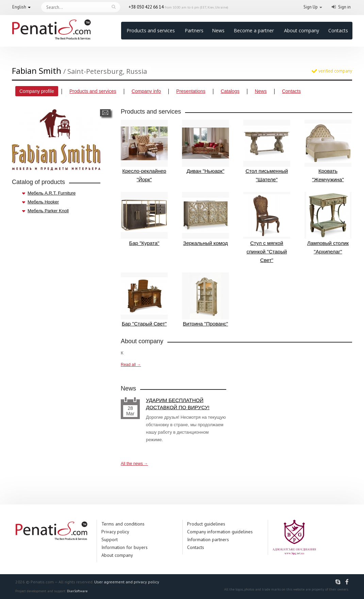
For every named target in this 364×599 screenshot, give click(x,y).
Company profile (37, 91)
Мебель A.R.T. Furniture (52, 193)
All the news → (134, 464)
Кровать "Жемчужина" (328, 151)
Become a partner (254, 30)
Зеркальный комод (205, 219)
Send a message (105, 113)
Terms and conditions (123, 524)
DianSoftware (77, 591)
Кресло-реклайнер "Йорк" (144, 151)
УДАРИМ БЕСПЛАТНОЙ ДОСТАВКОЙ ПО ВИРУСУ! (178, 404)
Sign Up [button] (311, 7)
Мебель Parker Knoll (48, 211)
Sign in (344, 7)
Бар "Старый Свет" (144, 299)
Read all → (131, 365)
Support (110, 539)
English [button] (19, 7)
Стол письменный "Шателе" (267, 151)
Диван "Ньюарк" (205, 147)
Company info (146, 91)
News (218, 30)
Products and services (151, 30)
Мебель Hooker (43, 202)
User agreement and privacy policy (127, 582)
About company (302, 30)
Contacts (338, 30)
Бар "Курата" (144, 219)
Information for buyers (125, 547)
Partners (194, 30)
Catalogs (230, 91)
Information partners (208, 539)
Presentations (191, 91)
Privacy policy (115, 532)
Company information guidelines (220, 532)
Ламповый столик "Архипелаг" (328, 223)
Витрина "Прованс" (205, 299)
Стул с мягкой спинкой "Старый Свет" (267, 227)
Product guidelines (206, 524)
